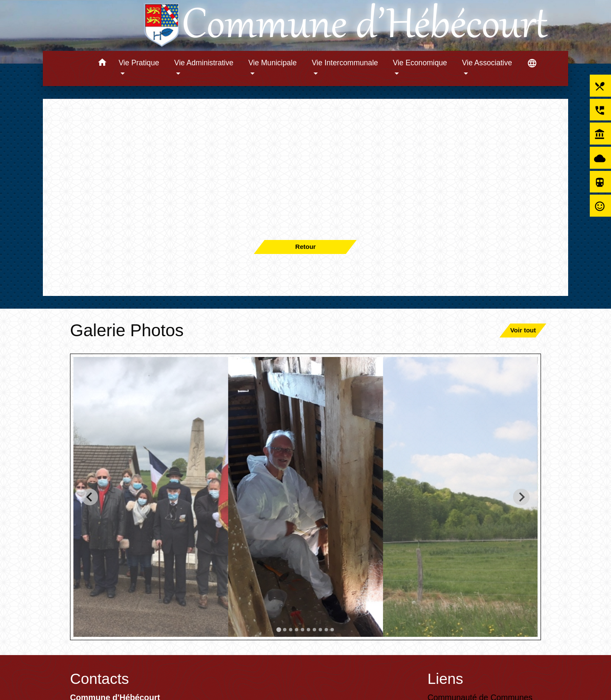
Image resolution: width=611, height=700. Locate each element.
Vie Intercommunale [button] (345, 63)
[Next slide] (521, 497)
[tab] (279, 629)
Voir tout (523, 330)
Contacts (99, 679)
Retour (305, 247)
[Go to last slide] (90, 497)
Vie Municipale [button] (272, 63)
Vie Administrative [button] (204, 63)
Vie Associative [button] (487, 63)
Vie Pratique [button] (139, 63)
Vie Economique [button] (420, 63)
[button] (102, 64)
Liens (446, 679)
